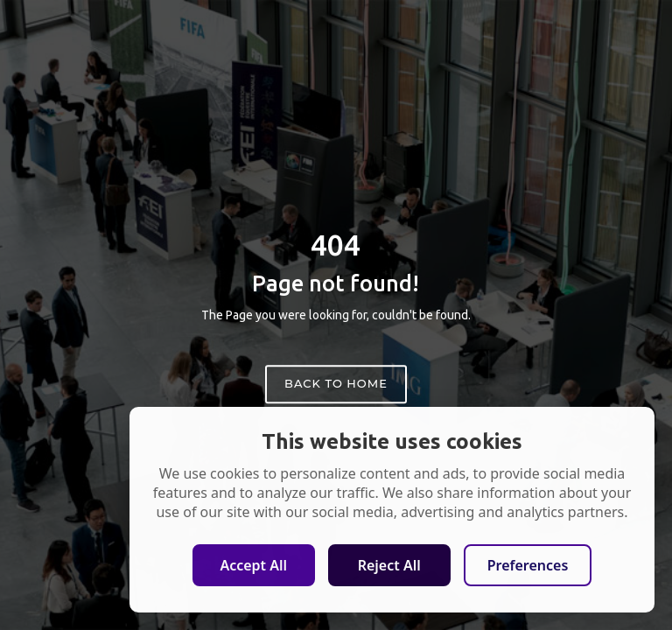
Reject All (389, 565)
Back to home (336, 383)
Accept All (253, 565)
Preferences (528, 565)
